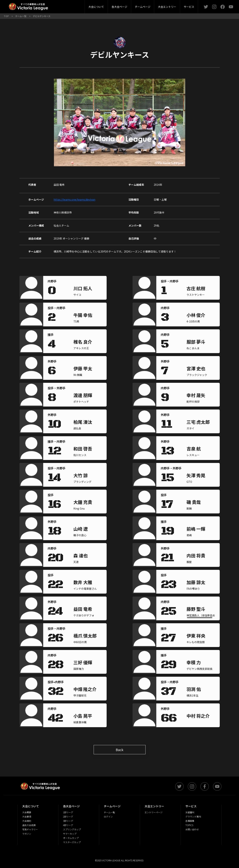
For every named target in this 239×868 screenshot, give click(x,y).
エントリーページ (154, 812)
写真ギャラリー (30, 829)
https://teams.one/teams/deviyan (74, 199)
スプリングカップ (72, 829)
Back (119, 750)
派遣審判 (76, 5)
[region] (88, 289)
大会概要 (65, 5)
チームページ (143, 7)
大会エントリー (167, 7)
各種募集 (190, 821)
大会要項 (27, 817)
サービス (189, 7)
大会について (96, 7)
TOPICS (189, 825)
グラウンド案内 (193, 817)
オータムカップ (71, 838)
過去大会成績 (29, 825)
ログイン (108, 817)
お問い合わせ (192, 829)
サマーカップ (70, 834)
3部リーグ (76, 5)
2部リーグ (54, 5)
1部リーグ (68, 812)
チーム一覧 (109, 812)
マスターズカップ (72, 842)
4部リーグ (68, 825)
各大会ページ (119, 7)
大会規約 (27, 821)
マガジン (27, 834)
